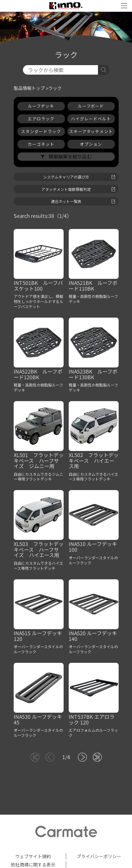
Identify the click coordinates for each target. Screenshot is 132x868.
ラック (55, 88)
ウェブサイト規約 (33, 856)
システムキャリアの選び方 (79, 177)
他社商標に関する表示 (33, 865)
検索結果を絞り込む (70, 156)
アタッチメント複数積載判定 (78, 189)
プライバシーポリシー (99, 856)
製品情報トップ (29, 88)
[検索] (60, 70)
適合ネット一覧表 (83, 201)
